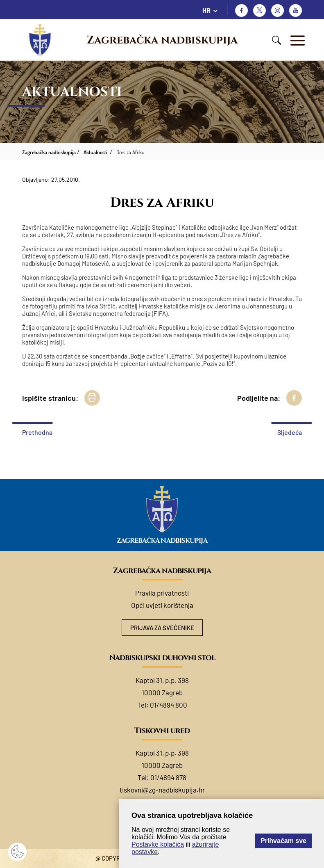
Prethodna (37, 432)
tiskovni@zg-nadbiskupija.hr (162, 790)
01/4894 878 (168, 777)
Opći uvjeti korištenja (162, 605)
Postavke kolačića (158, 844)
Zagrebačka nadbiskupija (162, 40)
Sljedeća (290, 432)
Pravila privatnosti (162, 593)
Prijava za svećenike (162, 628)
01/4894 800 (169, 705)
